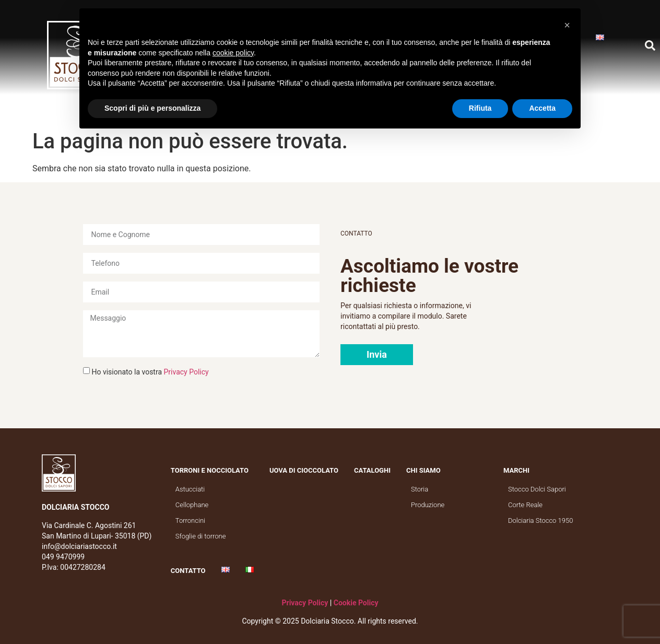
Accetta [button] (542, 108)
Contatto (188, 571)
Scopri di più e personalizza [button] (152, 108)
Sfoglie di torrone (201, 536)
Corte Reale (525, 505)
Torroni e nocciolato (212, 471)
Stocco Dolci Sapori (537, 489)
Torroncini (190, 520)
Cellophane (192, 505)
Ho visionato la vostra (150, 372)
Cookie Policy (356, 603)
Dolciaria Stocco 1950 (540, 520)
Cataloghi (372, 470)
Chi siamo (426, 471)
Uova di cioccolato (304, 470)
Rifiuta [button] (480, 108)
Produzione (428, 505)
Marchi (519, 471)
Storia (420, 489)
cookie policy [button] (233, 53)
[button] (377, 355)
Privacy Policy (186, 372)
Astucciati (190, 489)
